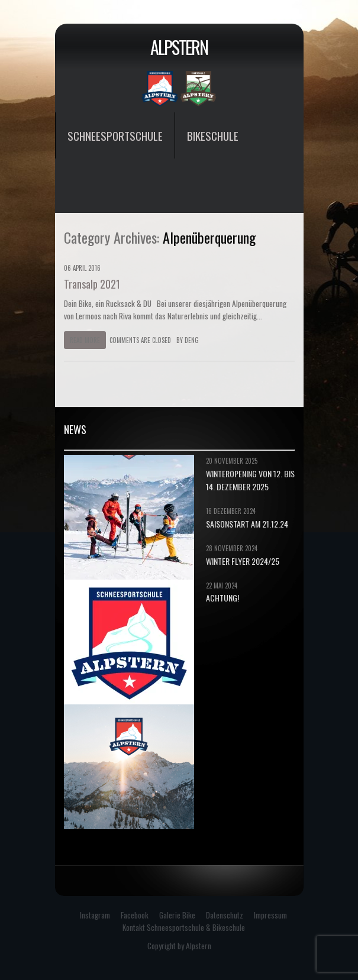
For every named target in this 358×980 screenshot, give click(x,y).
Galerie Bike (177, 915)
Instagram (95, 915)
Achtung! (222, 598)
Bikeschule (213, 135)
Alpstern (179, 47)
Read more (85, 340)
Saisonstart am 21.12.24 (247, 524)
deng (192, 340)
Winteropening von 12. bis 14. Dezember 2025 (250, 480)
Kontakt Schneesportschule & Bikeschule (184, 927)
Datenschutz (225, 915)
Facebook (135, 915)
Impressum (270, 915)
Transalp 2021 (92, 284)
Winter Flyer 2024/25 (243, 561)
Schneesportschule (115, 135)
